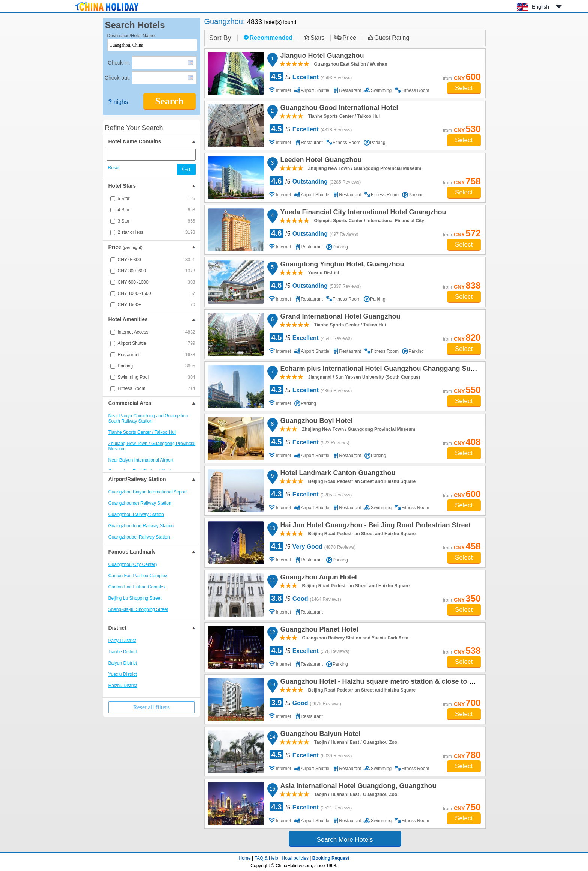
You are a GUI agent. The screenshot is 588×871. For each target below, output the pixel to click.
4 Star (157, 210)
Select (464, 88)
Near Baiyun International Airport (141, 460)
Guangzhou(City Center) (133, 564)
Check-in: (119, 63)
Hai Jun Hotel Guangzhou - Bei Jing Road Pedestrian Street (375, 526)
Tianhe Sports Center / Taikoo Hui (142, 432)
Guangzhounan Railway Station (140, 503)
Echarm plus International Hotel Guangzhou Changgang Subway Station (395, 370)
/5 (311, 77)
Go (186, 169)
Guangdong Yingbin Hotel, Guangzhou (341, 265)
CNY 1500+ (157, 305)
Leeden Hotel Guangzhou (320, 161)
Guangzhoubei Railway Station (139, 537)
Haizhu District (123, 686)
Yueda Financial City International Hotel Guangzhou (362, 213)
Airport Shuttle (157, 343)
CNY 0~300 (157, 260)
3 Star (157, 221)
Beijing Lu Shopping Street (135, 598)
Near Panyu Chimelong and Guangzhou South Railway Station (148, 418)
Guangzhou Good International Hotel (338, 109)
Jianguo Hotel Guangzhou (321, 57)
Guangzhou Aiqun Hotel (318, 578)
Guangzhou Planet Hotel (318, 630)
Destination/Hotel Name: (132, 36)
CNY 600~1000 (157, 282)
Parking (157, 366)
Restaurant (157, 355)
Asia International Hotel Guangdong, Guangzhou (357, 787)
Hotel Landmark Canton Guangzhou (337, 474)
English (540, 7)
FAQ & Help (266, 858)
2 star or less (157, 232)
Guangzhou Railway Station (136, 514)
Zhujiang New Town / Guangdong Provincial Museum (152, 446)
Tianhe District (123, 652)
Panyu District (122, 641)
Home (245, 858)
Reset (114, 168)
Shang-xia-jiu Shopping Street (138, 609)
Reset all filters (151, 707)
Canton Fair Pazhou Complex (138, 576)
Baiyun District (123, 663)
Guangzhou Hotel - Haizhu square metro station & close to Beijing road (393, 683)
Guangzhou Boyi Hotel (316, 422)
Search (169, 101)
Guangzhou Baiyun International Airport (148, 492)
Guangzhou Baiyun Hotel (319, 735)
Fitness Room (157, 388)
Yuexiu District (123, 674)
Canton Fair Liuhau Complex (137, 587)
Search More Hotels (345, 840)
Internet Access (157, 332)
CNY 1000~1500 (157, 293)
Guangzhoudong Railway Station (141, 526)
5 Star (157, 199)
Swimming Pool (157, 377)
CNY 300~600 (157, 271)
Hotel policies (295, 858)
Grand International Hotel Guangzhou (339, 317)
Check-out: (117, 78)
